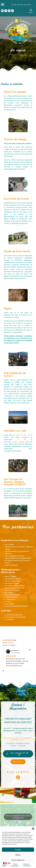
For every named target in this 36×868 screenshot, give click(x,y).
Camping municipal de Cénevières (16, 606)
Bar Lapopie (9, 592)
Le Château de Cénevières (13, 615)
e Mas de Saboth (11, 597)
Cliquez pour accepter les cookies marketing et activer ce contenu (18, 817)
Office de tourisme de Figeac (14, 556)
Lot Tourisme (9, 545)
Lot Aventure (9, 619)
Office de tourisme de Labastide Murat (18, 558)
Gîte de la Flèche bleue (12, 581)
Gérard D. (14, 650)
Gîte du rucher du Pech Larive (15, 588)
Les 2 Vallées (9, 604)
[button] (33, 829)
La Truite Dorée (10, 599)
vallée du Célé (21, 435)
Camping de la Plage (12, 583)
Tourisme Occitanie (11, 565)
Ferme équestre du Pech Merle (15, 617)
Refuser (18, 855)
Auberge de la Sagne (12, 590)
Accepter (18, 850)
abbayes (21, 442)
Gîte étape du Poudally (12, 595)
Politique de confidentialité (15, 865)
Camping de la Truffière (13, 579)
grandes (15, 442)
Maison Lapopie (10, 576)
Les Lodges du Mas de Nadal (15, 586)
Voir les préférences (18, 860)
